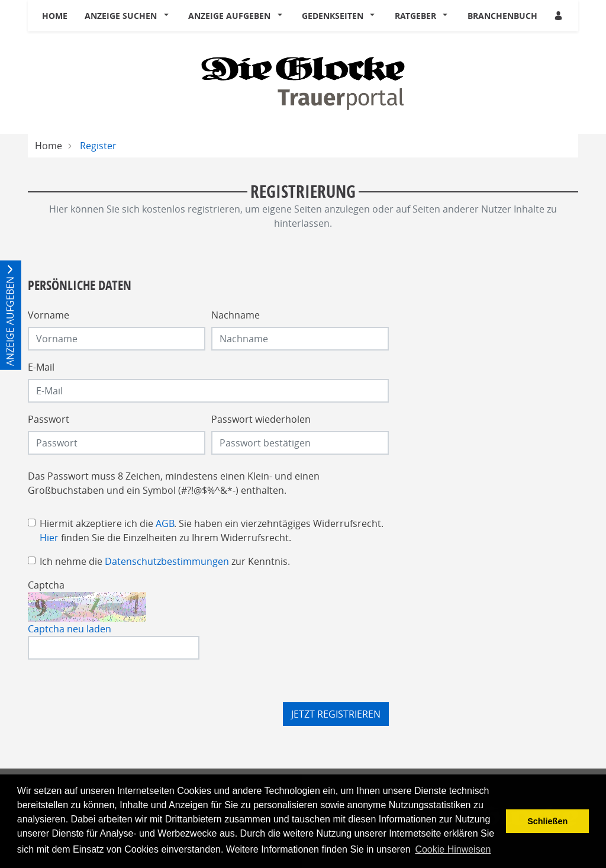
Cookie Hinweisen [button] (453, 849)
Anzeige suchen (121, 16)
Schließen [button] (547, 821)
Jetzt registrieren (336, 714)
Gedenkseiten (333, 16)
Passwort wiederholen (261, 419)
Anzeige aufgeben (229, 16)
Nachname (236, 315)
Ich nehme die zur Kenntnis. (165, 561)
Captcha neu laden (70, 629)
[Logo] (303, 82)
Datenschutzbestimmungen (167, 561)
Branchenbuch (502, 16)
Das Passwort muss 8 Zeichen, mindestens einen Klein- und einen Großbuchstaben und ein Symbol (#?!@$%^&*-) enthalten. (174, 483)
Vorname (49, 315)
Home (55, 16)
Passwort (49, 419)
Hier (49, 538)
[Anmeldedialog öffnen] (559, 16)
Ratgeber (415, 16)
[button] (169, 16)
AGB (165, 523)
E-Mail (41, 367)
